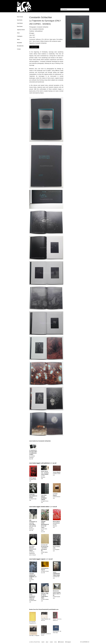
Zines (18, 33)
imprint (43, 642)
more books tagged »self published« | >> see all (43, 463)
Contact (19, 49)
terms (56, 642)
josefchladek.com (86, 642)
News (18, 39)
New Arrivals (20, 17)
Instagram (68, 642)
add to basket (34, 47)
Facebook (61, 642)
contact (51, 642)
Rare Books (20, 26)
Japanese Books (21, 30)
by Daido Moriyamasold (56, 524)
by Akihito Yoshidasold (57, 474)
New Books (20, 20)
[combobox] (75, 9)
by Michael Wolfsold (56, 575)
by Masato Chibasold (33, 479)
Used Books (20, 23)
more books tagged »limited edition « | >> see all (43, 507)
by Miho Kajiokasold (45, 549)
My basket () (20, 46)
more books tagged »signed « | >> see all (41, 559)
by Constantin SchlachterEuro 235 (33, 455)
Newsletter (20, 43)
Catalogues (20, 36)
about (47, 642)
